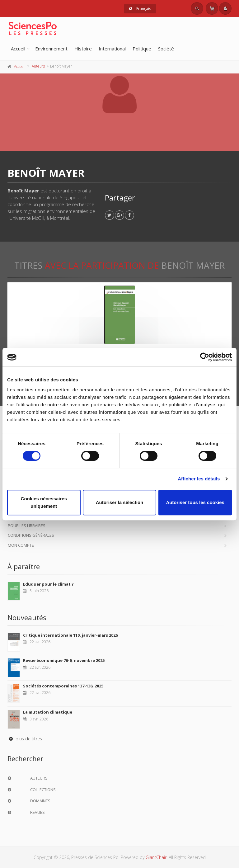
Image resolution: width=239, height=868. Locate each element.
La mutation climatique (48, 712)
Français (140, 9)
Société (166, 49)
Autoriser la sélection (120, 502)
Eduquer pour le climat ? (48, 584)
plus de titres (25, 739)
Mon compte (21, 545)
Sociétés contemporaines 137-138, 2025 (63, 686)
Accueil (18, 49)
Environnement (51, 49)
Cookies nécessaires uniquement (44, 502)
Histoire (83, 49)
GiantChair (156, 857)
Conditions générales (31, 535)
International (112, 49)
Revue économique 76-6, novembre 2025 (64, 660)
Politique (142, 49)
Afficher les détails (199, 479)
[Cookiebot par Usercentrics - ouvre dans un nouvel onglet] (205, 357)
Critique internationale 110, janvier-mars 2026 (70, 635)
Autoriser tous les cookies (195, 502)
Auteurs (38, 66)
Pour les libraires (27, 526)
